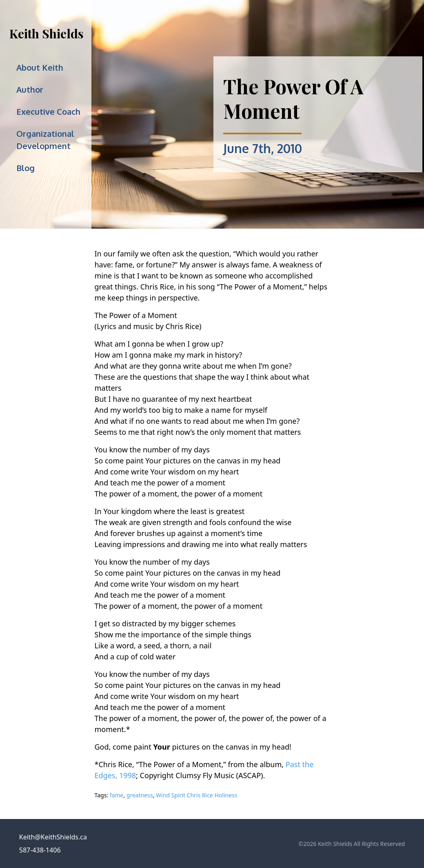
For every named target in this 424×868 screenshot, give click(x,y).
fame (117, 795)
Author (30, 89)
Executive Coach (48, 111)
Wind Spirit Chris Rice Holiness (196, 795)
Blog (26, 168)
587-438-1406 (40, 850)
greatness (140, 795)
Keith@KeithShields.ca (53, 837)
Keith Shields (47, 33)
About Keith (40, 67)
